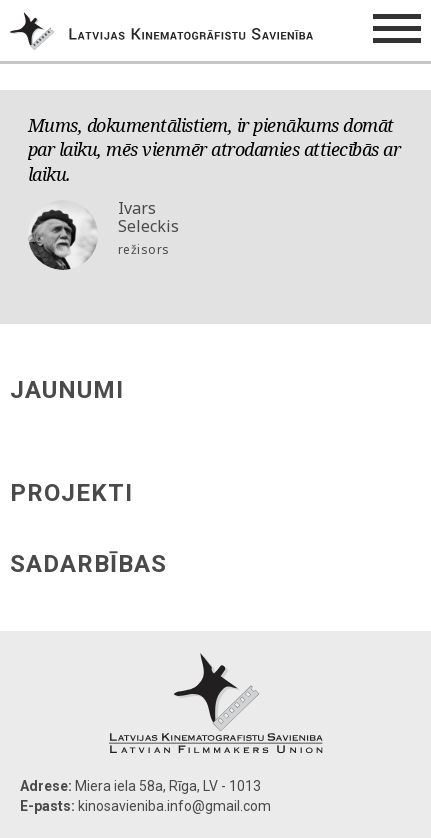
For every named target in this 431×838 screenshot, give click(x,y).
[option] (215, 194)
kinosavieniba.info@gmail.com (174, 806)
